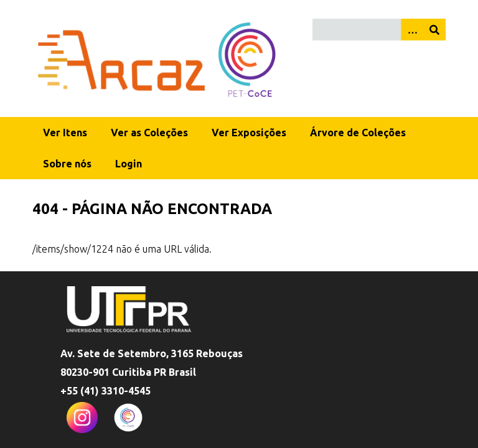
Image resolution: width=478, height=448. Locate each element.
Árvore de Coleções (358, 133)
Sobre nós (67, 164)
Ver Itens (65, 133)
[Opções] (412, 30)
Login (129, 164)
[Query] (379, 30)
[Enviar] (434, 30)
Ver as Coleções (149, 133)
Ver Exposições (249, 133)
